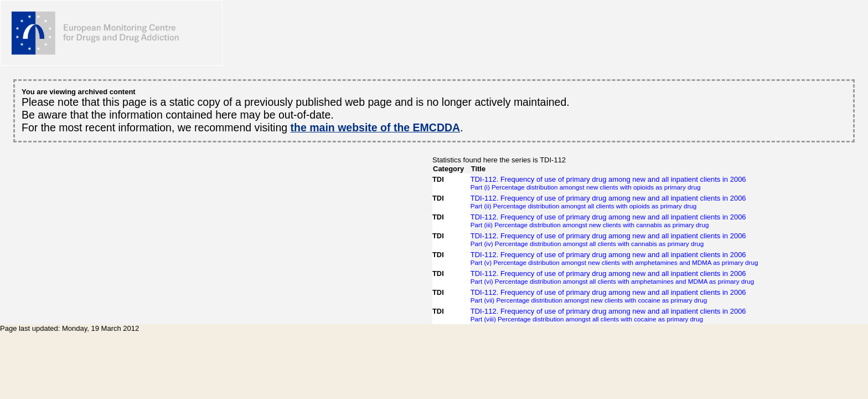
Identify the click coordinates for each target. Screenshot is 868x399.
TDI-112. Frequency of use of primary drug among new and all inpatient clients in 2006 (614, 183)
